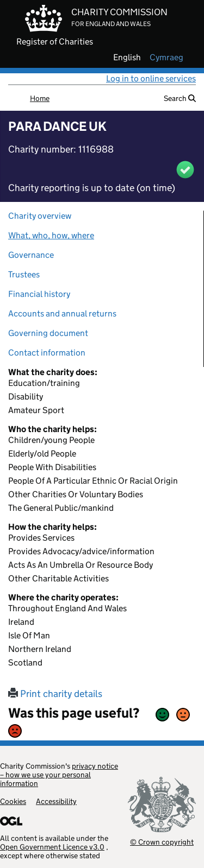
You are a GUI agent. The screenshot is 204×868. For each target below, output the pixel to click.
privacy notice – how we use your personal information (59, 775)
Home (40, 98)
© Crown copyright (162, 842)
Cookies (13, 801)
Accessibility (56, 801)
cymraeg (166, 58)
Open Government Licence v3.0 (52, 847)
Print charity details (55, 694)
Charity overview (40, 216)
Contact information (47, 353)
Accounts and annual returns (62, 313)
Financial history (39, 294)
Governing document (48, 333)
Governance (31, 255)
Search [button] (180, 98)
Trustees (24, 274)
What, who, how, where (51, 235)
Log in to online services (151, 78)
